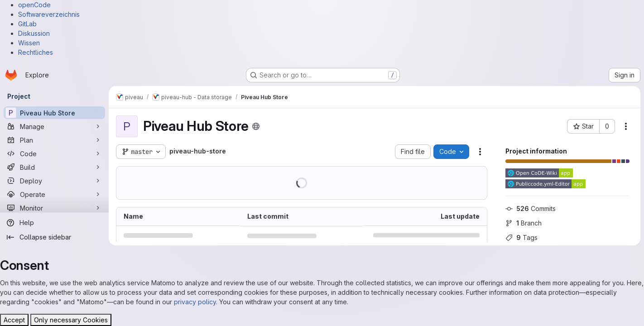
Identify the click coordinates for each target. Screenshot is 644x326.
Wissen (29, 43)
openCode (34, 5)
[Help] (54, 223)
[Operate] (54, 194)
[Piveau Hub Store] (54, 113)
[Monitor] (54, 208)
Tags (521, 237)
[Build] (54, 167)
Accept (14, 320)
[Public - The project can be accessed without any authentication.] (256, 126)
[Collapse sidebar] (54, 237)
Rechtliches (36, 52)
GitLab (27, 24)
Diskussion (34, 33)
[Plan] (54, 140)
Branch (524, 223)
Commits (531, 209)
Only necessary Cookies (71, 320)
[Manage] (54, 126)
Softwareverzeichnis (49, 14)
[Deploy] (54, 181)
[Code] (54, 153)
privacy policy (195, 302)
